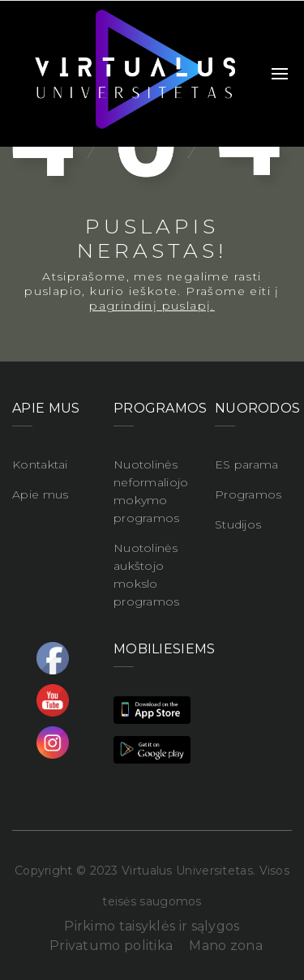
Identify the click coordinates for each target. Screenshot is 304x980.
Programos (248, 494)
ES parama (247, 464)
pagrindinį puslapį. (152, 306)
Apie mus (40, 494)
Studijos (238, 524)
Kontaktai (40, 464)
